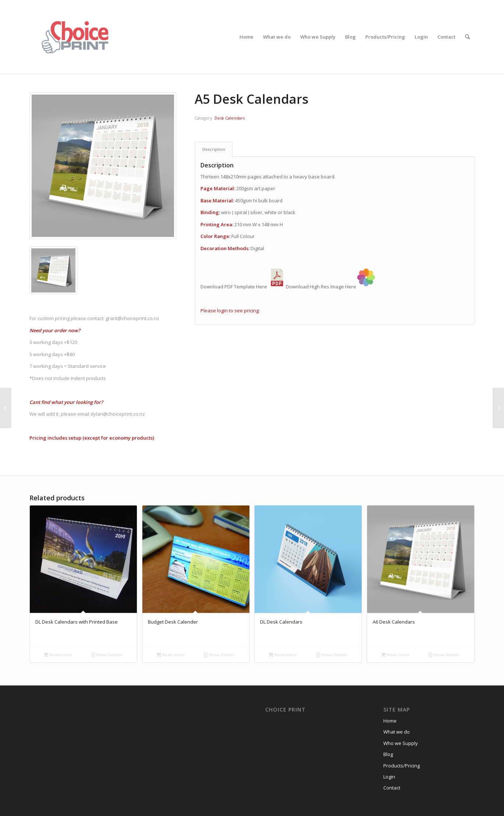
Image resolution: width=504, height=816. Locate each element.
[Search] (467, 37)
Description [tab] (214, 149)
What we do (397, 732)
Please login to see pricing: (230, 311)
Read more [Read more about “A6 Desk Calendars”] (395, 655)
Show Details (107, 655)
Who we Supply (401, 743)
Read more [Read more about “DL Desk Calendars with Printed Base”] (58, 655)
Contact (392, 788)
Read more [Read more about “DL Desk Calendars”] (283, 655)
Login (389, 777)
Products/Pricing (402, 766)
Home (390, 721)
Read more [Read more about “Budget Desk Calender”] (171, 655)
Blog (388, 754)
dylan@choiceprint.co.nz (118, 414)
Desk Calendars (230, 118)
